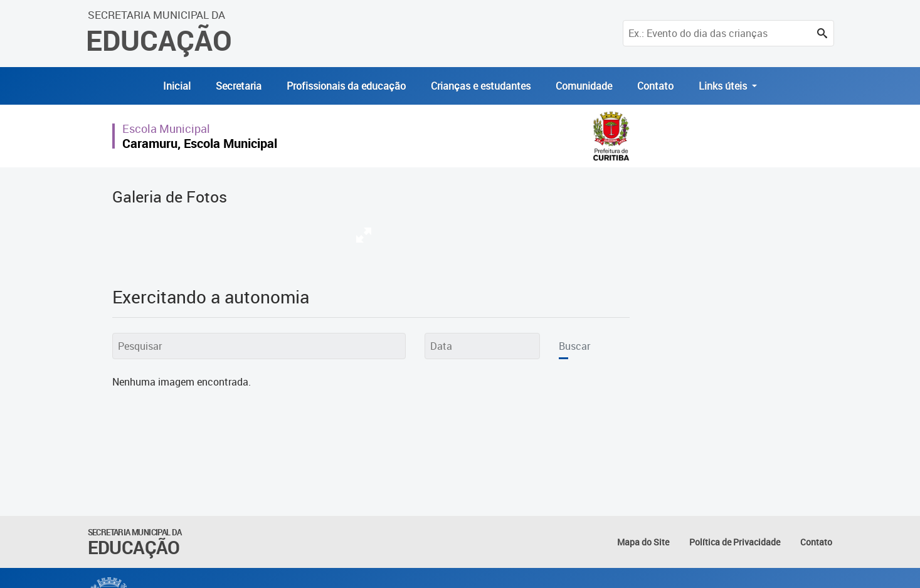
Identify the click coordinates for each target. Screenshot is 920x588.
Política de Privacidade (735, 542)
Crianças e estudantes (481, 86)
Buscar (574, 346)
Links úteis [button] (724, 86)
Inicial (177, 86)
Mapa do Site (643, 542)
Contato (655, 86)
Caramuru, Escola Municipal (200, 143)
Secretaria (239, 86)
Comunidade (584, 86)
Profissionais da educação (346, 86)
